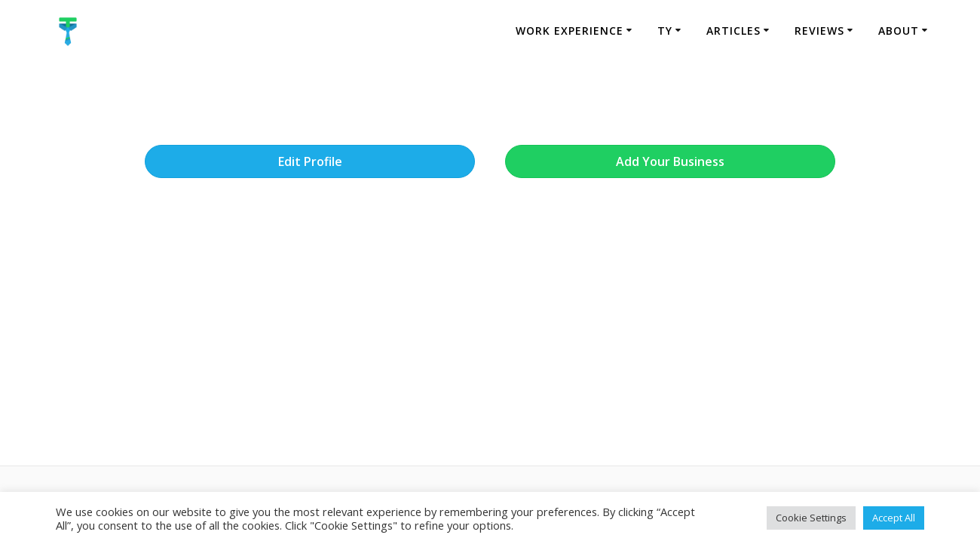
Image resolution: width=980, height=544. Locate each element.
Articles (733, 31)
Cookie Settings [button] (811, 518)
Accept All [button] (894, 518)
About (899, 31)
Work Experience (570, 31)
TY (665, 31)
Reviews (819, 31)
